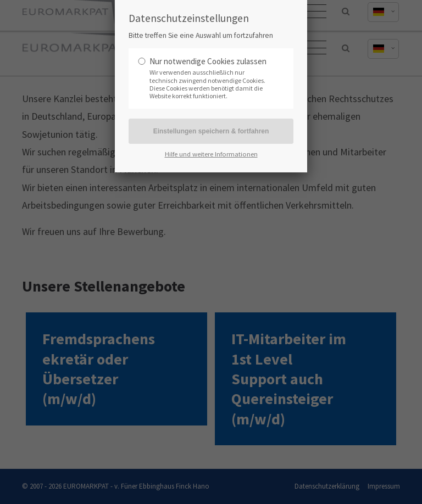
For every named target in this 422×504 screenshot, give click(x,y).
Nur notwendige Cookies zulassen (208, 61)
